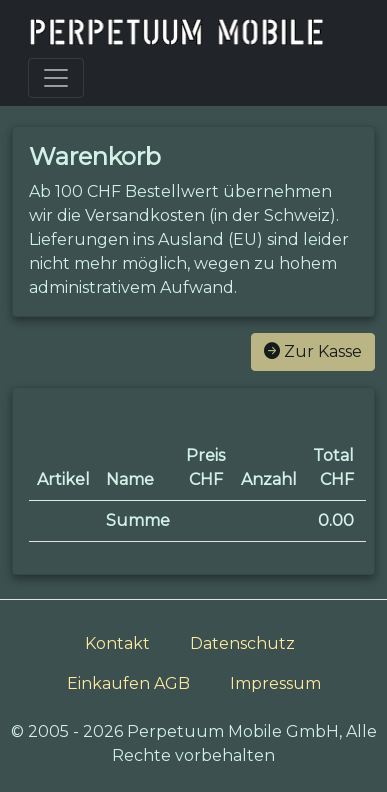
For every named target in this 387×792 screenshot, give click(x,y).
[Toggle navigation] (56, 78)
